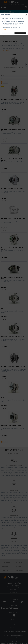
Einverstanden (20, 33)
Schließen (8, 33)
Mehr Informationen (6, 30)
